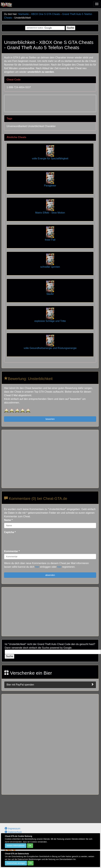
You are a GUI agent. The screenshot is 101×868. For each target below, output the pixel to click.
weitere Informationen (16, 846)
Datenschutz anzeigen (16, 863)
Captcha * (10, 532)
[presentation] (28, 541)
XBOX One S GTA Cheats (46, 14)
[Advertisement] (50, 103)
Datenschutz (13, 832)
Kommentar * (12, 551)
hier (37, 567)
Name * (8, 520)
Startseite (24, 14)
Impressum (13, 829)
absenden (50, 575)
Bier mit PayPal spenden (50, 685)
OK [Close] (30, 846)
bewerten (50, 419)
